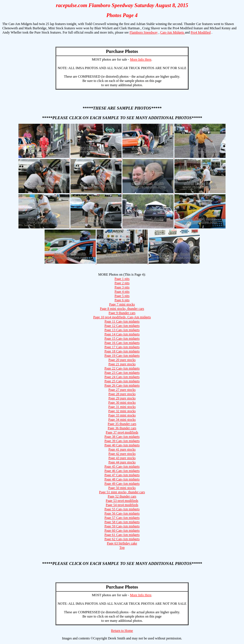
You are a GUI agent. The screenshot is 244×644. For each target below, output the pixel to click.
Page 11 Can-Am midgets (122, 321)
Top (122, 548)
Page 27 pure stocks (122, 390)
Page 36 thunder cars (122, 428)
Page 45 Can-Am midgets (122, 467)
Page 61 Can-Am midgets (122, 535)
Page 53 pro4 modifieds (122, 501)
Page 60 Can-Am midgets (122, 531)
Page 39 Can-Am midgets (122, 441)
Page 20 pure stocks (122, 360)
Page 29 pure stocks (122, 398)
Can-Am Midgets (173, 32)
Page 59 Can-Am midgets (122, 526)
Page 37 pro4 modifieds (122, 432)
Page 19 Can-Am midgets (122, 356)
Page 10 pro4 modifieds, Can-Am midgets (122, 317)
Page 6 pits (122, 300)
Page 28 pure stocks (122, 394)
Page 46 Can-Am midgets (122, 471)
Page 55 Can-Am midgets (122, 509)
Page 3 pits (122, 287)
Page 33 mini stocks (122, 415)
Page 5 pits (122, 296)
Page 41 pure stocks (122, 449)
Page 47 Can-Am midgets (122, 475)
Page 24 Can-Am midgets (122, 377)
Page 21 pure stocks (122, 364)
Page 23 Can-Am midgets (122, 373)
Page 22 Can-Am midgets (122, 368)
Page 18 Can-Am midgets (122, 351)
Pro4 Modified (201, 32)
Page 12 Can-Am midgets (122, 326)
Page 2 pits (122, 283)
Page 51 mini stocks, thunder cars (122, 492)
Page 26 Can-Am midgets (122, 385)
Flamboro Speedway (144, 32)
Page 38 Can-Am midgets (122, 437)
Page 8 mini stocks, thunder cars (122, 309)
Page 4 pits (122, 292)
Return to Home (122, 631)
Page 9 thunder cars (122, 313)
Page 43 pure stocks (122, 458)
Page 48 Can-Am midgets (122, 479)
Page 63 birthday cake (122, 543)
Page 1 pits (122, 279)
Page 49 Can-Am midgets (122, 484)
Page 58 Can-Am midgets (122, 522)
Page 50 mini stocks (122, 488)
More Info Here (141, 59)
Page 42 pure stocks (122, 454)
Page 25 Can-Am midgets (122, 381)
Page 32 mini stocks (122, 411)
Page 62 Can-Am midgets (122, 539)
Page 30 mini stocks (122, 403)
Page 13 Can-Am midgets (122, 330)
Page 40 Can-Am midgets (122, 445)
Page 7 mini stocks (122, 304)
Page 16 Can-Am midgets (122, 343)
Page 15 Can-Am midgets (122, 338)
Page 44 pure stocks (122, 462)
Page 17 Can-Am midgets (122, 347)
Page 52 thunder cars (122, 496)
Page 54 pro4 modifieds (122, 505)
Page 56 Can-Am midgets (122, 513)
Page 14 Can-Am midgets (122, 334)
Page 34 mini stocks (122, 420)
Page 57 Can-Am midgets (122, 518)
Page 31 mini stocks (122, 407)
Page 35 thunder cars (122, 424)
